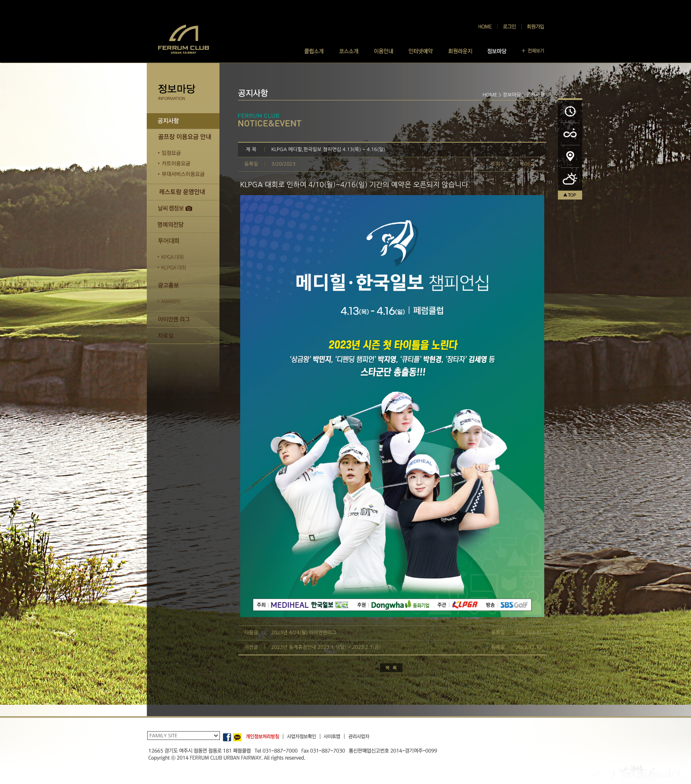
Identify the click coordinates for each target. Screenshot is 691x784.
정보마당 (512, 95)
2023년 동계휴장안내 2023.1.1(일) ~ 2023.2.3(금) (326, 647)
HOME (490, 95)
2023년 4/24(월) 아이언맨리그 (304, 633)
